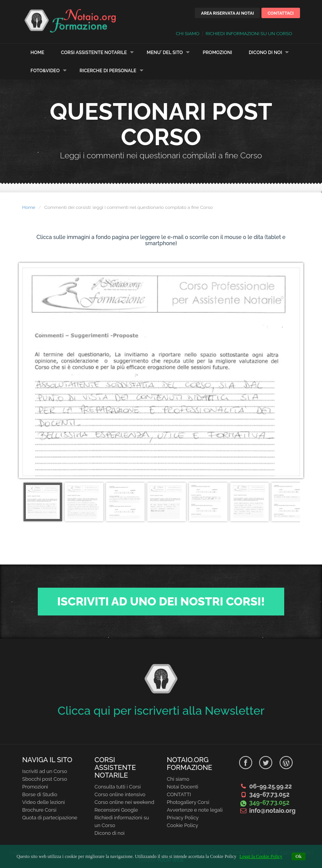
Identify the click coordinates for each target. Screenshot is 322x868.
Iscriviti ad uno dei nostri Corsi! (161, 601)
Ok (298, 856)
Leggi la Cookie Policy (261, 856)
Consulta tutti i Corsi (118, 787)
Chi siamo (178, 779)
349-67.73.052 (269, 794)
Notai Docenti (183, 787)
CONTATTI (179, 794)
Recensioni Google (116, 810)
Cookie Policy (183, 825)
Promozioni (217, 53)
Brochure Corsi (40, 810)
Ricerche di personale (108, 71)
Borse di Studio (40, 794)
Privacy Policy (183, 818)
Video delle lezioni (44, 802)
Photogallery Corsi (188, 802)
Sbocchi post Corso (45, 779)
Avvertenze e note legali (195, 810)
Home (37, 53)
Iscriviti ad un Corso (45, 771)
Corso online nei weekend (124, 802)
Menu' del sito (165, 53)
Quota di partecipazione (50, 818)
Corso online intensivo (120, 794)
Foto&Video (45, 71)
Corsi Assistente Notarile (94, 53)
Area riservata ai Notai (227, 13)
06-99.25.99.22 (271, 786)
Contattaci (281, 13)
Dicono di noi (266, 53)
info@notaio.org (272, 811)
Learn (71, 20)
